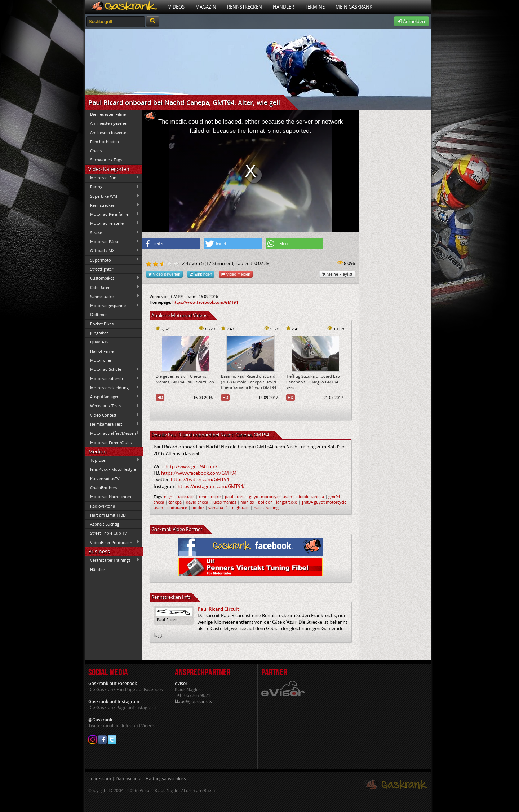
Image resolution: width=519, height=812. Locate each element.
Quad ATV (99, 342)
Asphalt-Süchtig (105, 524)
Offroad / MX (112, 251)
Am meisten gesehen (109, 123)
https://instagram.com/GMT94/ (211, 486)
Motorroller (101, 360)
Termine (315, 7)
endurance (177, 507)
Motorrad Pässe (112, 241)
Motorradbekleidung (112, 387)
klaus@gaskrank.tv (194, 701)
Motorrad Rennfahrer (112, 214)
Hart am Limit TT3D (108, 515)
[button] (171, 244)
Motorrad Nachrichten (111, 497)
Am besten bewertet (109, 133)
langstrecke (287, 502)
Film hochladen (105, 142)
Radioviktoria (103, 506)
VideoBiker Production (112, 542)
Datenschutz (128, 779)
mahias (247, 502)
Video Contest (112, 415)
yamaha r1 (218, 507)
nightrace (241, 507)
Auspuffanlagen (112, 396)
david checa (197, 502)
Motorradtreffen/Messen (112, 433)
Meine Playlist (337, 274)
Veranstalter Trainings (112, 560)
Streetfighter (102, 269)
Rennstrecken (245, 7)
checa (159, 502)
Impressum (100, 779)
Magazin (206, 7)
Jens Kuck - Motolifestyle (113, 469)
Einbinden (201, 274)
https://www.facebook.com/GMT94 (205, 302)
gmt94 (334, 497)
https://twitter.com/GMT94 (200, 479)
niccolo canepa (310, 497)
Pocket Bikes (102, 324)
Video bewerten (164, 274)
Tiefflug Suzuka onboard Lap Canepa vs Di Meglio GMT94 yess (313, 382)
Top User (112, 460)
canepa (175, 502)
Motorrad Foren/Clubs (111, 442)
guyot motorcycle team (270, 497)
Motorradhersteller (112, 223)
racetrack (186, 497)
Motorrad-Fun (112, 177)
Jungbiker (99, 333)
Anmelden (411, 21)
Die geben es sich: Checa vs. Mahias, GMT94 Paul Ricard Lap (185, 379)
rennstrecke (210, 497)
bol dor (265, 502)
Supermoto (112, 260)
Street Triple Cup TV (108, 533)
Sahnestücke (112, 296)
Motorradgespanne (112, 306)
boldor (198, 507)
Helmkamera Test (112, 424)
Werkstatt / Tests (112, 406)
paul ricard (235, 497)
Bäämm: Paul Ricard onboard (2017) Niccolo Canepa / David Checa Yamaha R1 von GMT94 (249, 382)
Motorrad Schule (112, 369)
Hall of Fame (102, 351)
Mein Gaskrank (354, 7)
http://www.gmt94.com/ (191, 466)
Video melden (236, 274)
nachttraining (266, 507)
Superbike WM (112, 196)
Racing (112, 187)
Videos (176, 7)
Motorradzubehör (112, 378)
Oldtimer (98, 314)
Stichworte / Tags (106, 160)
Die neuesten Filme (108, 114)
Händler (283, 7)
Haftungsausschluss (166, 779)
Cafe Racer (112, 287)
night (169, 497)
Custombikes (112, 278)
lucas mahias (224, 502)
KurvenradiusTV (105, 479)
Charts (96, 151)
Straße (112, 232)
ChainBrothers (103, 488)
